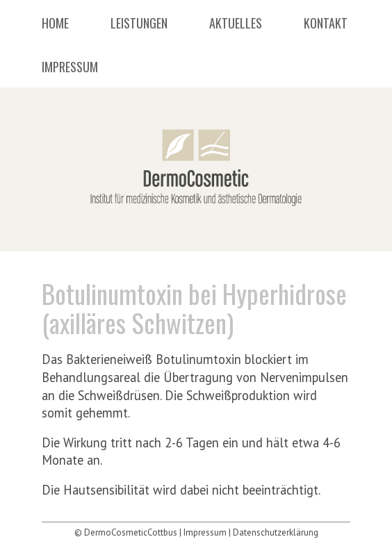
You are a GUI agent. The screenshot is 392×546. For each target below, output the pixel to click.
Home (55, 24)
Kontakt (326, 24)
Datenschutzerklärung (276, 532)
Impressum (70, 68)
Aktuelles (236, 24)
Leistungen (139, 24)
